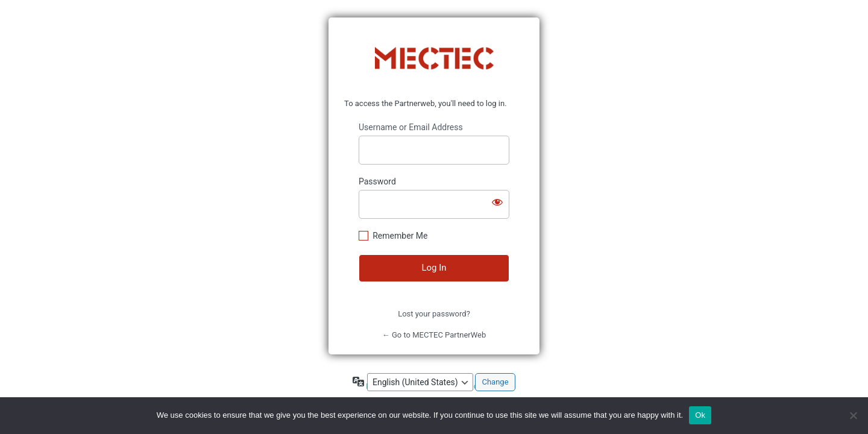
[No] (853, 415)
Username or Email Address (411, 127)
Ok (700, 415)
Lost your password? (434, 314)
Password (377, 181)
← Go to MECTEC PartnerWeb (434, 335)
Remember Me (400, 236)
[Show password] (497, 202)
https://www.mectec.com (434, 58)
